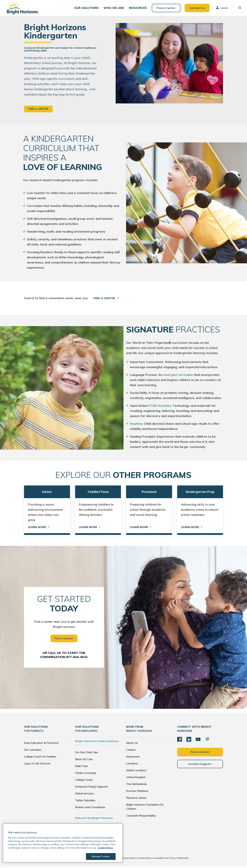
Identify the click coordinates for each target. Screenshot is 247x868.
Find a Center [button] (38, 110)
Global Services (84, 795)
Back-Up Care (84, 760)
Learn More (37, 528)
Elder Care (81, 767)
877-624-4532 (77, 658)
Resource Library (136, 799)
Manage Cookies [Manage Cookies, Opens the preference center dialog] (101, 856)
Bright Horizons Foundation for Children (145, 808)
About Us (132, 744)
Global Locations (136, 772)
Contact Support (200, 765)
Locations (132, 765)
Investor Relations (137, 792)
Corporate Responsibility (141, 817)
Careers (131, 751)
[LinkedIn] (189, 741)
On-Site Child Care (87, 754)
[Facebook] (180, 741)
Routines (136, 425)
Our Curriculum (33, 751)
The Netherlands (136, 785)
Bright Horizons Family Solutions (97, 742)
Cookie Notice (144, 859)
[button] (87, 9)
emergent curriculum (178, 376)
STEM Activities (160, 407)
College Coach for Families (40, 758)
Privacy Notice (128, 859)
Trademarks (183, 859)
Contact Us (196, 9)
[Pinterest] (207, 741)
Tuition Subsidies (85, 802)
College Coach (84, 781)
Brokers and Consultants (90, 808)
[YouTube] (198, 741)
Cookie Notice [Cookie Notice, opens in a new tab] (105, 848)
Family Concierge (86, 774)
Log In (221, 8)
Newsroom (133, 758)
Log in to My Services (37, 765)
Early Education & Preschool (41, 744)
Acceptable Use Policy (164, 859)
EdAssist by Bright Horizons (94, 819)
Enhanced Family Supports (92, 788)
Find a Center (165, 9)
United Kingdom (136, 778)
